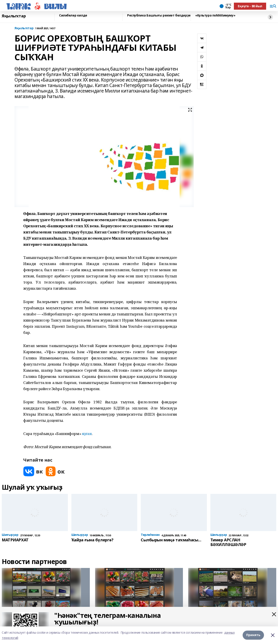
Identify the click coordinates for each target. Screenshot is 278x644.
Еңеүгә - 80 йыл (250, 6)
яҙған (87, 434)
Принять (253, 635)
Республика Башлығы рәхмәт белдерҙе (159, 15)
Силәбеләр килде (73, 15)
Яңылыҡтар (14, 16)
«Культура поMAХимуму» (215, 15)
